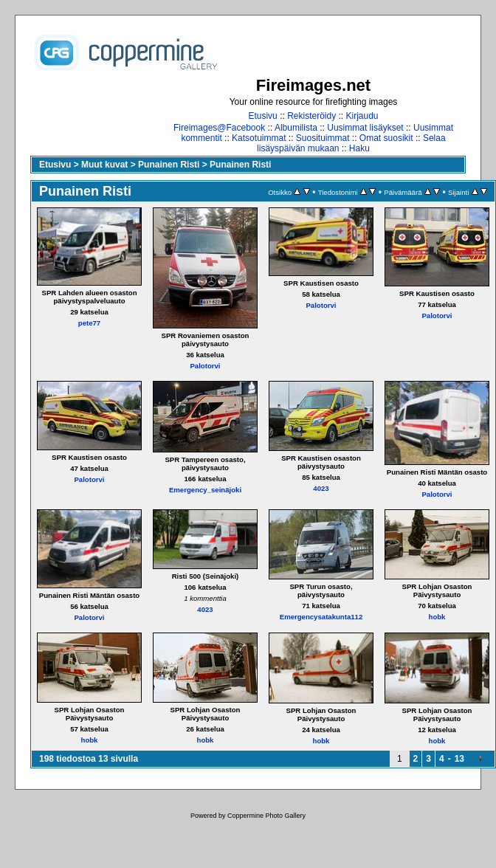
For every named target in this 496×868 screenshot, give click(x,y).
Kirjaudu (362, 116)
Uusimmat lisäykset (365, 128)
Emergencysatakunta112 (321, 617)
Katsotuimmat (259, 138)
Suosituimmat (323, 138)
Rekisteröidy (311, 116)
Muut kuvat (104, 165)
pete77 (89, 323)
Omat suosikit (386, 138)
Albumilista (296, 128)
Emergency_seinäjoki (205, 490)
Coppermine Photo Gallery (266, 816)
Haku (359, 148)
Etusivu (262, 116)
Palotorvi (205, 366)
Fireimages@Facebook (219, 128)
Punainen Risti (169, 165)
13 (459, 759)
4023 (321, 488)
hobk (437, 617)
